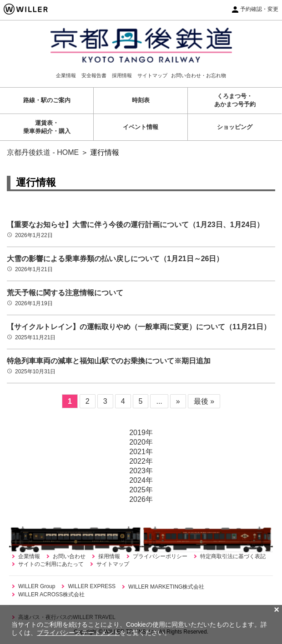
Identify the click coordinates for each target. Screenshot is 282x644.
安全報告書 (94, 75)
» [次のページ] (178, 401)
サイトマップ (152, 75)
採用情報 (122, 75)
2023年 (141, 471)
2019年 (141, 433)
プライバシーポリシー (160, 556)
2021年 (141, 452)
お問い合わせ (69, 556)
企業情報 (66, 75)
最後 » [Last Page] (204, 401)
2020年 (141, 442)
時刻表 (141, 100)
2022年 (141, 461)
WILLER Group (37, 586)
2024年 (141, 480)
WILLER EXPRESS (92, 586)
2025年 (141, 490)
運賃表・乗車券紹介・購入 (47, 127)
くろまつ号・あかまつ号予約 (235, 100)
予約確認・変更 (259, 9)
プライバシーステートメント (78, 633)
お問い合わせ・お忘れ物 (199, 75)
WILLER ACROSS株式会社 (51, 594)
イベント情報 (141, 127)
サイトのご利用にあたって (51, 564)
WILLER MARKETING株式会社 (166, 587)
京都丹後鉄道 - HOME (43, 152)
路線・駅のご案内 (47, 100)
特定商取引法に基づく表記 (233, 556)
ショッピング (235, 127)
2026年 (141, 499)
